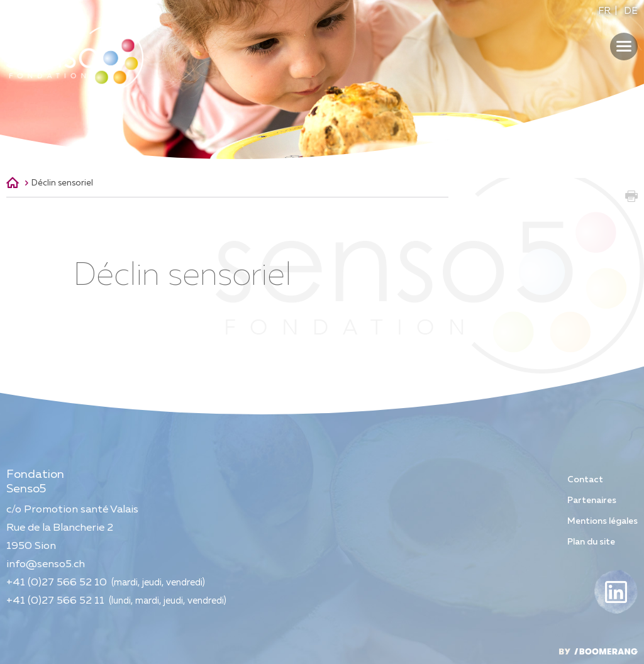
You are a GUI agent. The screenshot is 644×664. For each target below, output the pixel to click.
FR (604, 11)
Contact (585, 480)
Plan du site (591, 542)
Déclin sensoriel (62, 183)
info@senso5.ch (46, 564)
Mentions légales (602, 521)
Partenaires (592, 501)
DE (631, 11)
